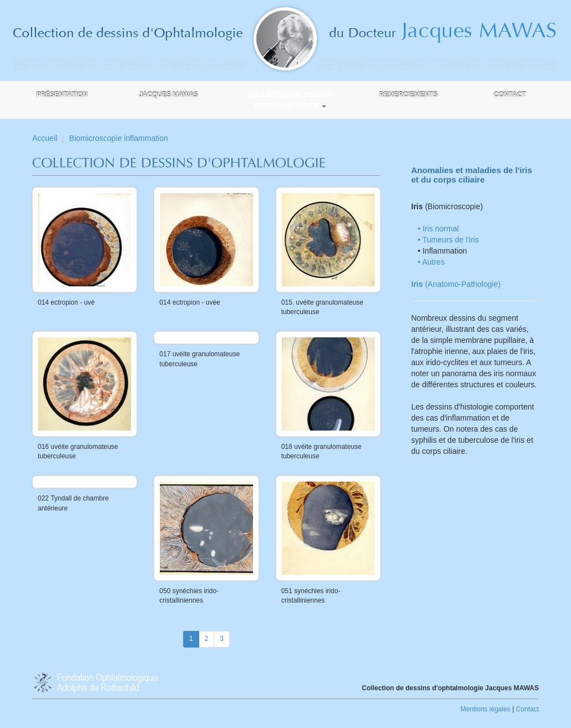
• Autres (431, 262)
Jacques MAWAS (168, 95)
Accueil (45, 138)
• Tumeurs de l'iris (448, 240)
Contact (510, 95)
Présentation (62, 95)
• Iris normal (438, 229)
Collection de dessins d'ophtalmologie (290, 100)
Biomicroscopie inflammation (119, 138)
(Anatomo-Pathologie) (456, 284)
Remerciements (408, 95)
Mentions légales (486, 709)
